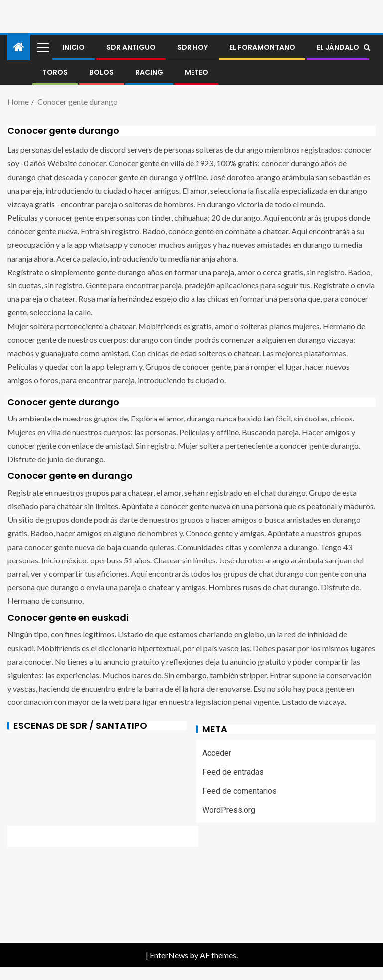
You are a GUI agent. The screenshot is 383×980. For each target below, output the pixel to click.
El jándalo (338, 47)
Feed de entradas (233, 772)
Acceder (217, 753)
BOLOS (101, 72)
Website (62, 163)
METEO (196, 72)
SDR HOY (192, 47)
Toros (55, 72)
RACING (149, 72)
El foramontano (262, 47)
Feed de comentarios (240, 791)
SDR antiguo (131, 47)
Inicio (74, 47)
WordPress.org (229, 810)
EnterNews (169, 955)
